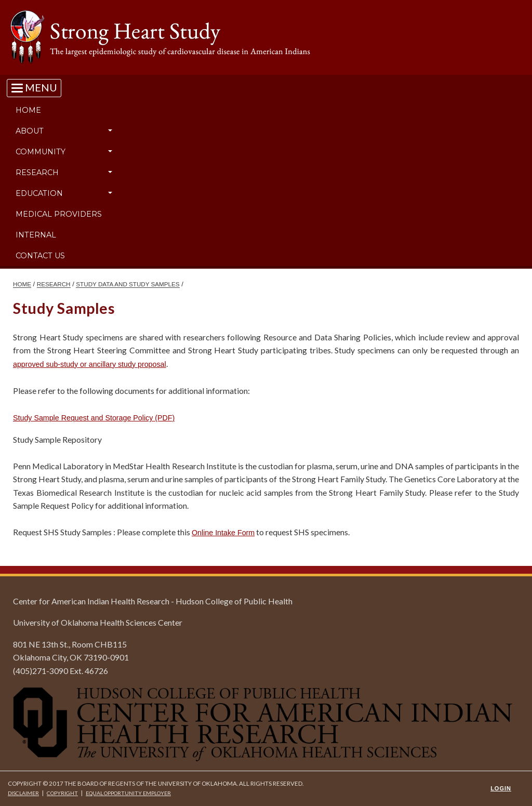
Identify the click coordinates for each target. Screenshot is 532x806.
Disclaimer (23, 793)
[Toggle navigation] (34, 87)
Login (501, 788)
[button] (110, 131)
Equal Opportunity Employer (128, 793)
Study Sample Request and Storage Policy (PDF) (94, 418)
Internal (36, 235)
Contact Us (40, 256)
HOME (22, 284)
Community (41, 152)
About (30, 131)
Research (37, 173)
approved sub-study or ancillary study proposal (90, 364)
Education (39, 193)
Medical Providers (59, 214)
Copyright (62, 793)
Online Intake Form (223, 533)
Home (28, 110)
